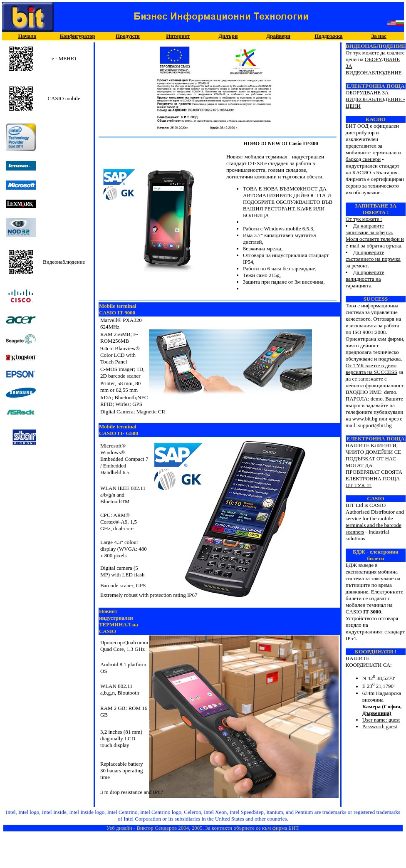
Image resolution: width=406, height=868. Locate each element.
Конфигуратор (78, 36)
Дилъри (228, 36)
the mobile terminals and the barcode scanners (374, 525)
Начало (27, 36)
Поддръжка (328, 36)
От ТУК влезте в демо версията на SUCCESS (371, 369)
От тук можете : (376, 242)
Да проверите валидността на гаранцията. (365, 279)
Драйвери (278, 36)
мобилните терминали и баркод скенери (373, 156)
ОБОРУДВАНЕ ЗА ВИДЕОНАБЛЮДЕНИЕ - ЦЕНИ (375, 99)
